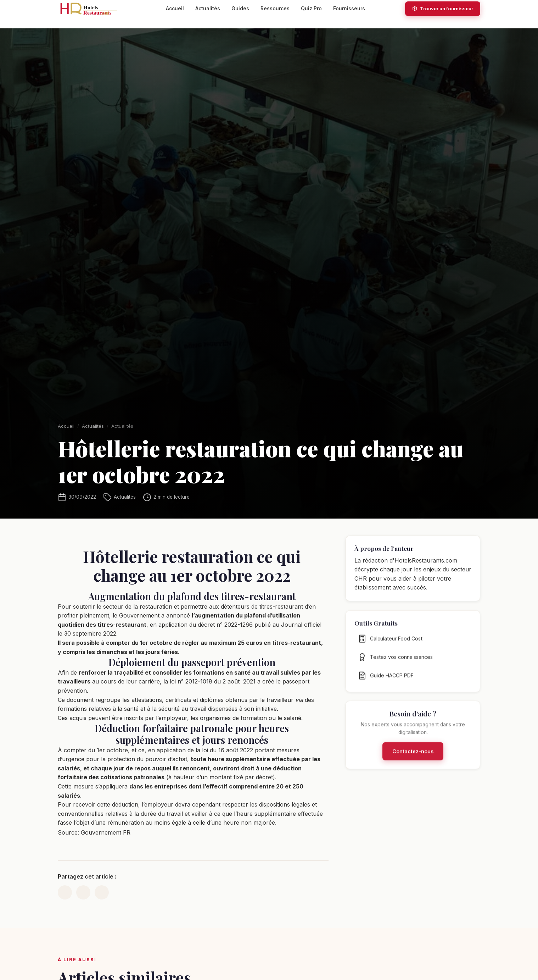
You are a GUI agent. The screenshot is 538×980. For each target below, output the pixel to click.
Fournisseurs (349, 8)
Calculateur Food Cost (390, 642)
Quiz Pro (311, 8)
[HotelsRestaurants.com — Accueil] (92, 9)
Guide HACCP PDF (386, 679)
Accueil (175, 8)
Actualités (208, 8)
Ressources (275, 8)
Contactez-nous (413, 755)
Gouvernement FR (106, 832)
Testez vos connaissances (395, 661)
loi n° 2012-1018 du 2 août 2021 (213, 681)
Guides (240, 8)
